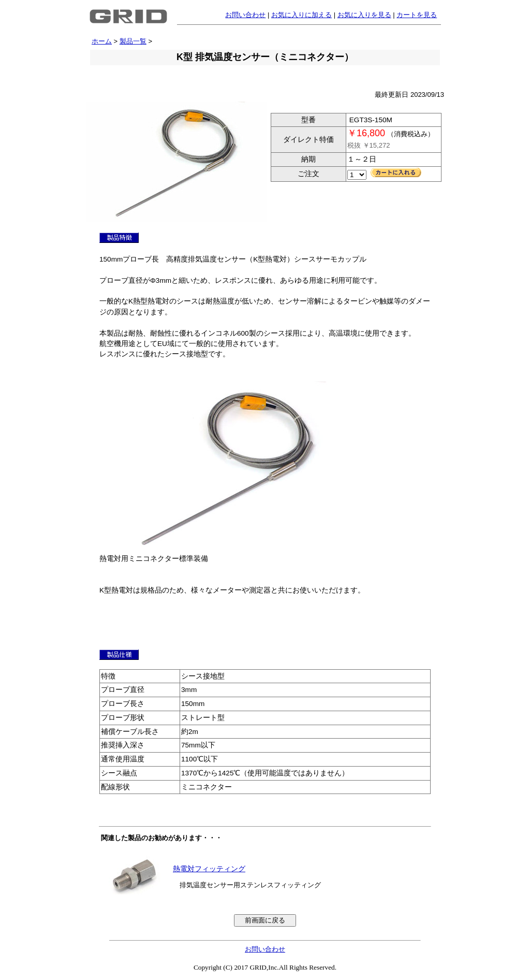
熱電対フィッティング (209, 869)
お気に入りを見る (364, 15)
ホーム (102, 41)
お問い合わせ (245, 15)
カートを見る (417, 15)
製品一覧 (133, 41)
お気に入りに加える (301, 15)
